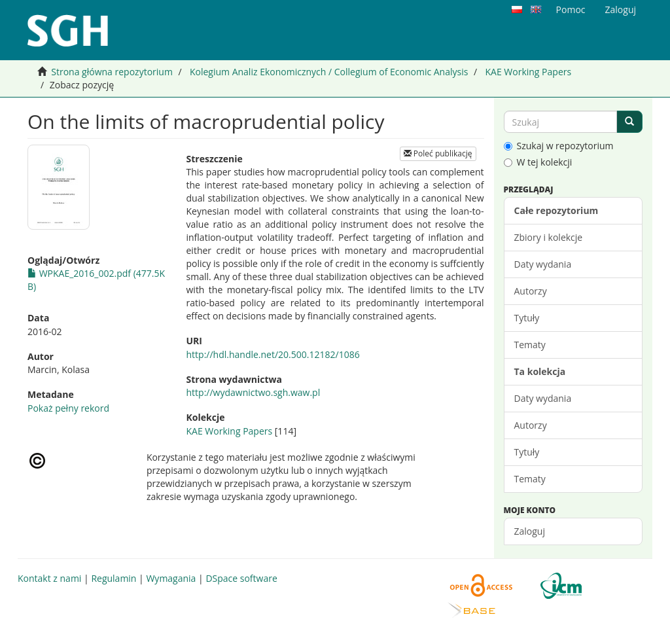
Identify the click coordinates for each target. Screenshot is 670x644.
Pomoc (571, 9)
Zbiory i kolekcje (549, 237)
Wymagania (171, 578)
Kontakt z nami (49, 578)
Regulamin (114, 578)
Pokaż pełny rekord (68, 408)
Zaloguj (530, 531)
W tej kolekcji (538, 162)
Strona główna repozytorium (112, 72)
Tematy (530, 345)
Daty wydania (543, 264)
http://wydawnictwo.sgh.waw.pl (254, 392)
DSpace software (241, 578)
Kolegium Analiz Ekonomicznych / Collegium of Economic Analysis (329, 72)
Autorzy (531, 291)
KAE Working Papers (528, 72)
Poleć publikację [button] (438, 153)
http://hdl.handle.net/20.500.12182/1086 (273, 354)
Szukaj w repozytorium (559, 146)
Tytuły (527, 318)
